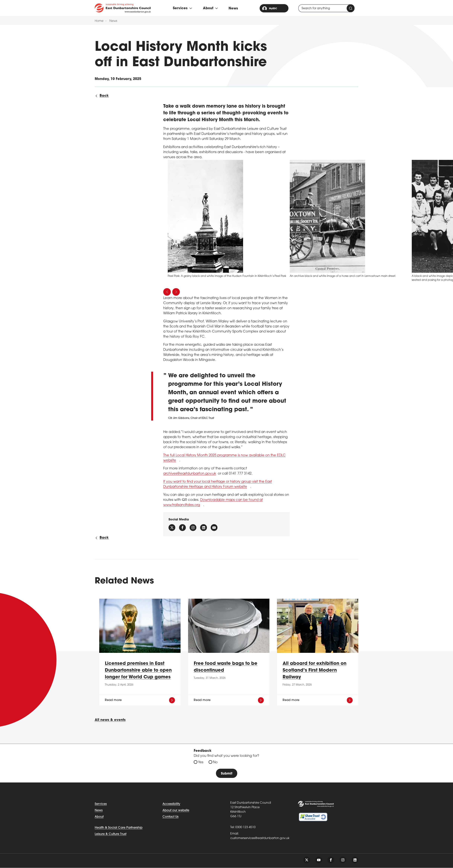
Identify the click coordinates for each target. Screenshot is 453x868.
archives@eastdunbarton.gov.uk (190, 474)
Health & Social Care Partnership (119, 828)
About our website (176, 811)
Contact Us (170, 817)
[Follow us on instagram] (193, 528)
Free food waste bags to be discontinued (226, 667)
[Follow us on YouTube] (214, 528)
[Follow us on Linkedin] (204, 528)
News (233, 9)
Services (101, 804)
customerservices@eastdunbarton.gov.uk (260, 838)
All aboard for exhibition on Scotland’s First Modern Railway (315, 671)
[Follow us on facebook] (182, 528)
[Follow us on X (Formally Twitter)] (172, 528)
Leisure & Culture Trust (111, 834)
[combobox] (326, 8)
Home (99, 21)
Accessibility (171, 804)
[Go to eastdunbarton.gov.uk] (123, 8)
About (99, 817)
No (215, 762)
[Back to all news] (102, 96)
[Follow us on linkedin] (355, 860)
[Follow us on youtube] (319, 860)
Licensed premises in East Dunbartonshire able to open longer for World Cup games (138, 671)
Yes (201, 762)
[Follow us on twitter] (307, 860)
